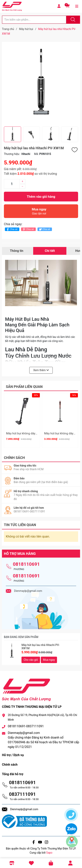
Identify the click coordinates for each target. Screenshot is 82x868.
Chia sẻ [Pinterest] (28, 229)
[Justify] (72, 20)
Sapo (49, 851)
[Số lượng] (12, 184)
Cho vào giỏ (31, 658)
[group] (41, 84)
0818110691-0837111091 (26, 725)
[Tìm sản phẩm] (34, 20)
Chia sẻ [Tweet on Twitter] (44, 229)
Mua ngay (39, 212)
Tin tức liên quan (20, 524)
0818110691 (26, 563)
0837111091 (22, 793)
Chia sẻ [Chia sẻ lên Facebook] (12, 229)
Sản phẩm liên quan (24, 387)
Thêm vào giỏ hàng (41, 197)
